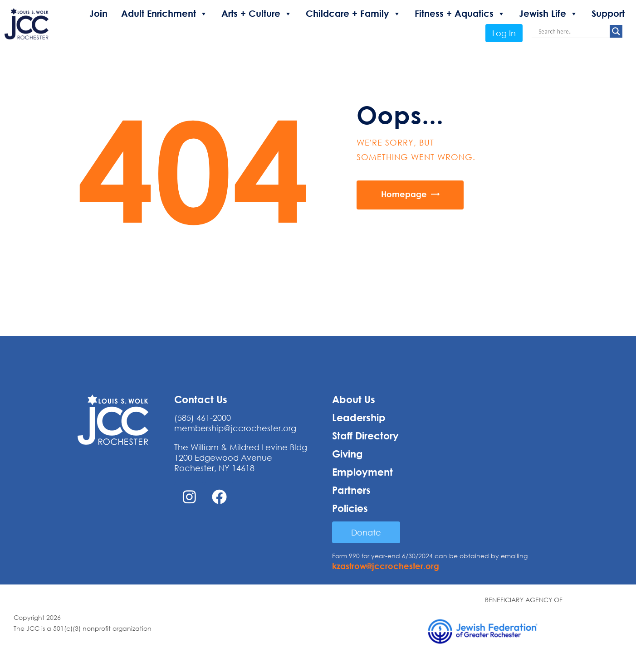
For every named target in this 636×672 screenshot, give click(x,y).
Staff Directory (365, 436)
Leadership (359, 418)
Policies (350, 508)
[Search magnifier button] (616, 31)
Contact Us (201, 399)
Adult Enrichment (164, 14)
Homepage (404, 194)
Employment (362, 472)
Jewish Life (548, 14)
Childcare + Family (353, 14)
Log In (504, 33)
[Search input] (573, 31)
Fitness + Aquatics (460, 14)
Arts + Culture (257, 14)
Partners (351, 490)
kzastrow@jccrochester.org (386, 566)
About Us (354, 399)
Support (608, 13)
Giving (347, 454)
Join (98, 13)
